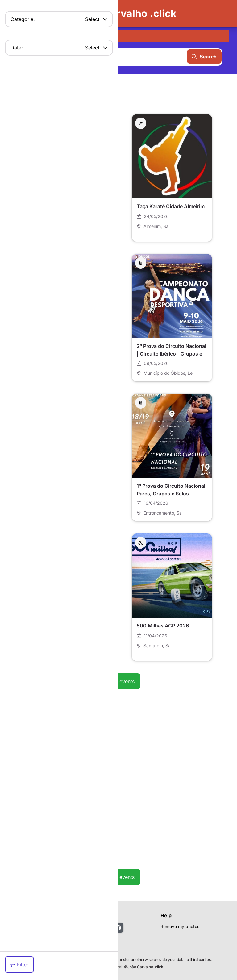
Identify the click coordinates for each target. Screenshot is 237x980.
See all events (118, 681)
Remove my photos (180, 926)
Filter (19, 965)
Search (204, 57)
